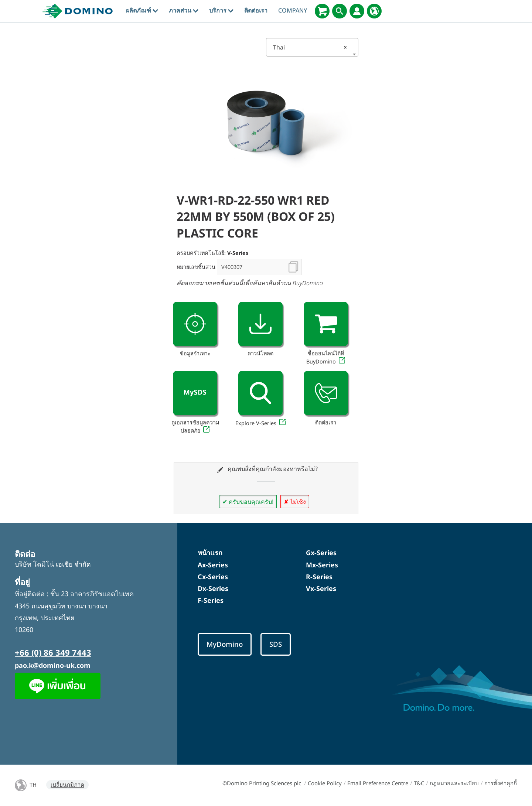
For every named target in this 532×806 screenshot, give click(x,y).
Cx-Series (213, 577)
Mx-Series (322, 565)
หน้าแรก (210, 553)
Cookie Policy (325, 783)
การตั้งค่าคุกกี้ (501, 783)
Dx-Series (213, 588)
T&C (419, 783)
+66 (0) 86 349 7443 (53, 652)
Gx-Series (321, 553)
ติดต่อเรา (256, 10)
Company (293, 10)
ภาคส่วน (184, 10)
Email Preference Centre (378, 783)
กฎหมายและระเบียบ (454, 783)
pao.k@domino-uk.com (53, 665)
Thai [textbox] (310, 47)
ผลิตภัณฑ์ (142, 10)
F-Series (211, 600)
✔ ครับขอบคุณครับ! (248, 502)
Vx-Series (321, 588)
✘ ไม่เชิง (295, 502)
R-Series (319, 577)
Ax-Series (213, 565)
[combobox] (312, 47)
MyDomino (225, 644)
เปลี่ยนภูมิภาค (67, 785)
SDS (276, 644)
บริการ (221, 10)
